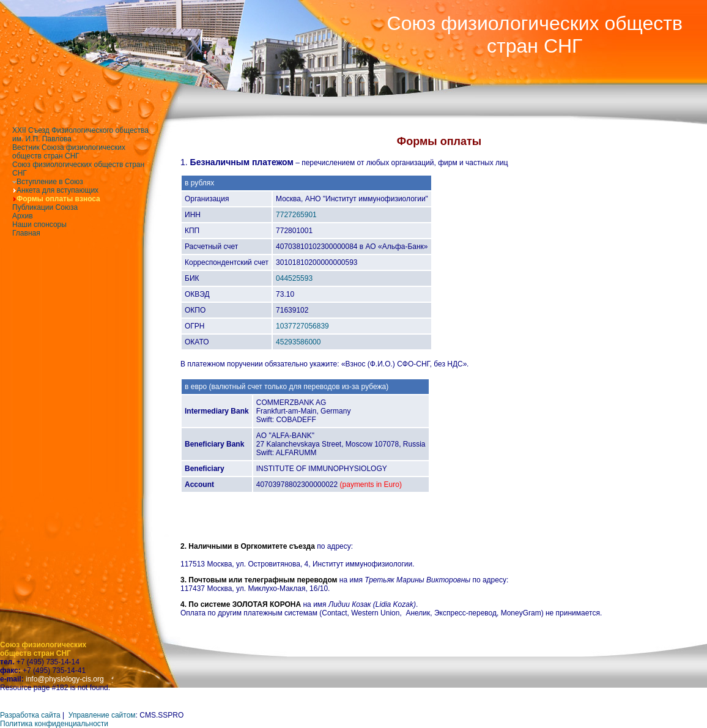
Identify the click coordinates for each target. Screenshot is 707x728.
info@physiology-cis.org (65, 679)
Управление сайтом (102, 715)
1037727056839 (302, 326)
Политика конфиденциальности (54, 724)
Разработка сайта (30, 715)
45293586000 (298, 342)
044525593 (294, 278)
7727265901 (296, 215)
